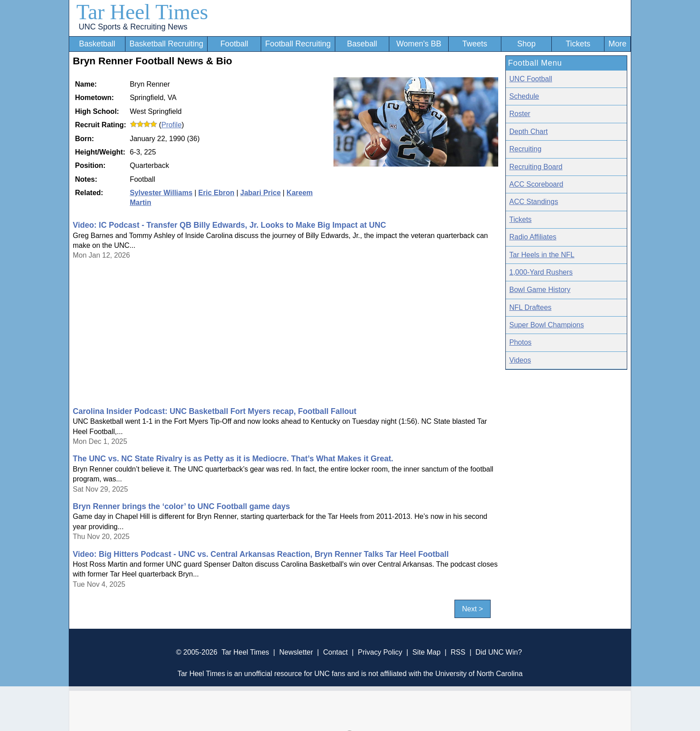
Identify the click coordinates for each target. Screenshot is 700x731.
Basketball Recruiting (166, 44)
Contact (335, 652)
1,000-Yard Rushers (541, 272)
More (617, 44)
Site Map (427, 652)
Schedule (524, 96)
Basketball (97, 44)
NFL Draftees (531, 307)
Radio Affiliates (533, 237)
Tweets (475, 44)
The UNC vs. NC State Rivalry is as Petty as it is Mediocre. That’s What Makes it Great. (233, 459)
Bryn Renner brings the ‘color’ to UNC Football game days (181, 506)
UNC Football (531, 79)
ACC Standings (534, 202)
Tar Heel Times (142, 12)
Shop (527, 44)
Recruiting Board (536, 167)
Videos (520, 360)
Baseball (362, 44)
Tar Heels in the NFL (542, 255)
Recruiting (525, 149)
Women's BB (419, 44)
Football (234, 44)
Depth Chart (529, 132)
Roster (520, 114)
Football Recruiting (298, 44)
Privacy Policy (380, 652)
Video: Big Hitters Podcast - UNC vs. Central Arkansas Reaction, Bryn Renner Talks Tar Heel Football (261, 554)
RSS (458, 652)
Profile (171, 125)
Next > (473, 609)
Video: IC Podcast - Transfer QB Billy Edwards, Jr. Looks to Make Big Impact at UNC (229, 225)
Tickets (578, 44)
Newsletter (296, 652)
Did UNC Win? (499, 652)
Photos (521, 342)
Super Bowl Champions (547, 325)
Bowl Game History (540, 290)
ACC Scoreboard (536, 184)
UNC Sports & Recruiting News (133, 27)
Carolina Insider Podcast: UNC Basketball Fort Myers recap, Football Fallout (215, 411)
